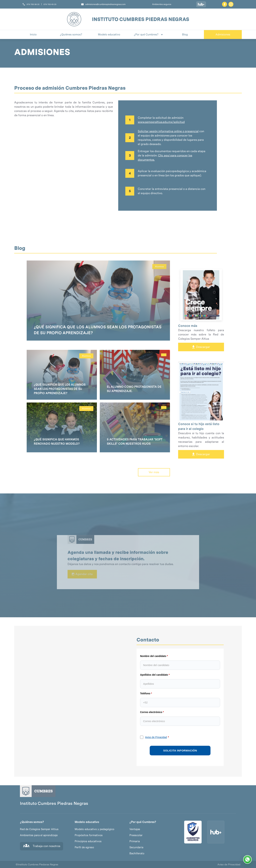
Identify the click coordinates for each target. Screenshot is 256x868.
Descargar (201, 347)
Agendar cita (82, 583)
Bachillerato (137, 853)
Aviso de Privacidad (156, 737)
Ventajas (135, 829)
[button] (147, 35)
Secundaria (136, 847)
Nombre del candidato (153, 656)
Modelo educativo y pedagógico (94, 829)
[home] (74, 19)
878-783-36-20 (33, 4)
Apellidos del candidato (154, 675)
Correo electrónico (151, 712)
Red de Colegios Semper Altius (39, 829)
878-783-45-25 (50, 4)
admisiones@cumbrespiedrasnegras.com (105, 4)
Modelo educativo (87, 822)
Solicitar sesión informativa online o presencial (168, 131)
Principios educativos (88, 841)
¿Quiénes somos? (32, 822)
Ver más (154, 472)
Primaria (135, 841)
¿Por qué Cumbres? (143, 822)
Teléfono (145, 693)
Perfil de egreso (84, 847)
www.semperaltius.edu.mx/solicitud (161, 122)
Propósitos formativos (89, 835)
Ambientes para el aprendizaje (39, 835)
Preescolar (136, 835)
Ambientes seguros (162, 4)
